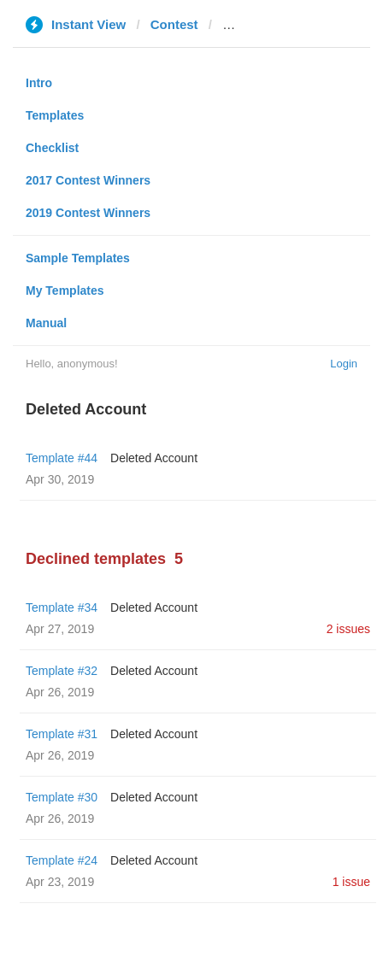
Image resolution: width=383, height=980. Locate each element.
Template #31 (62, 734)
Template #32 (62, 671)
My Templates (65, 290)
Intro (39, 83)
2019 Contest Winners (88, 213)
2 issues (348, 629)
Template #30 (62, 797)
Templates (55, 115)
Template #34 (62, 607)
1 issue (351, 882)
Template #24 (62, 860)
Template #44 (62, 458)
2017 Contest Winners (88, 180)
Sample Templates (78, 258)
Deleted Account (154, 458)
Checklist (52, 148)
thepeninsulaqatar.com (292, 24)
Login (344, 364)
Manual (46, 323)
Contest (174, 24)
